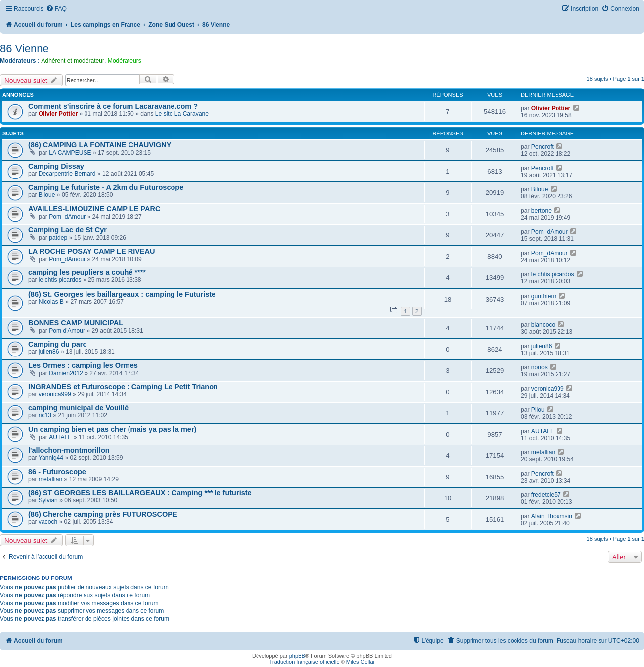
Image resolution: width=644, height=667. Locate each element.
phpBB (297, 656)
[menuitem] (56, 9)
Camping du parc (58, 344)
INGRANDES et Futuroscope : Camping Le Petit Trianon (123, 387)
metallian (543, 452)
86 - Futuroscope (57, 472)
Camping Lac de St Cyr (67, 230)
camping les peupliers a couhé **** (87, 272)
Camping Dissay (56, 166)
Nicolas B (51, 302)
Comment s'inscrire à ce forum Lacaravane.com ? (113, 106)
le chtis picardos (60, 280)
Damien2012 (66, 373)
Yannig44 (51, 458)
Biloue (47, 195)
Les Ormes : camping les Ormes (83, 365)
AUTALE (60, 437)
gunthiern (544, 296)
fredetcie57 (546, 495)
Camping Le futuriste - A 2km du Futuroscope (106, 187)
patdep (58, 238)
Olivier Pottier (58, 114)
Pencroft (542, 147)
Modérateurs (125, 61)
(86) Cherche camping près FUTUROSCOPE (103, 514)
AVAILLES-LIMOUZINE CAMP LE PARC (94, 209)
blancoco (543, 325)
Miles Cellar (361, 662)
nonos (539, 367)
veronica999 (55, 394)
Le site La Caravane (182, 114)
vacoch (48, 522)
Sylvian (48, 500)
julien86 (49, 352)
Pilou (538, 410)
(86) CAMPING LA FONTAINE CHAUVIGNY (100, 145)
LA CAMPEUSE (70, 153)
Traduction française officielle (304, 662)
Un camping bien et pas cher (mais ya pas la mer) (112, 429)
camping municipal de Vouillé (78, 408)
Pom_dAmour (67, 217)
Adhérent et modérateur (73, 61)
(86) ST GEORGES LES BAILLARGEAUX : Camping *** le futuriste (140, 493)
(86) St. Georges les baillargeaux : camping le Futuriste (122, 294)
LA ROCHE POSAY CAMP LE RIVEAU (92, 251)
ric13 (45, 415)
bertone (541, 211)
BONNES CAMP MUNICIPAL (76, 323)
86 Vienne (24, 49)
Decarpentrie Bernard (67, 174)
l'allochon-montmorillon (69, 450)
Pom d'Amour (67, 331)
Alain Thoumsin (552, 516)
